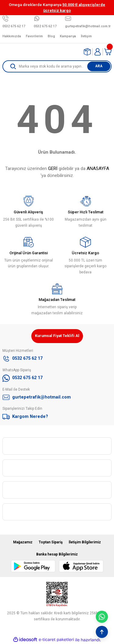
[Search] (57, 66)
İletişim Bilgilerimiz (85, 542)
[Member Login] (98, 52)
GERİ (53, 169)
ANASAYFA (98, 169)
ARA (99, 66)
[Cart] (108, 52)
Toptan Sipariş (51, 542)
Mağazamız (23, 542)
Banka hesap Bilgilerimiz (57, 554)
